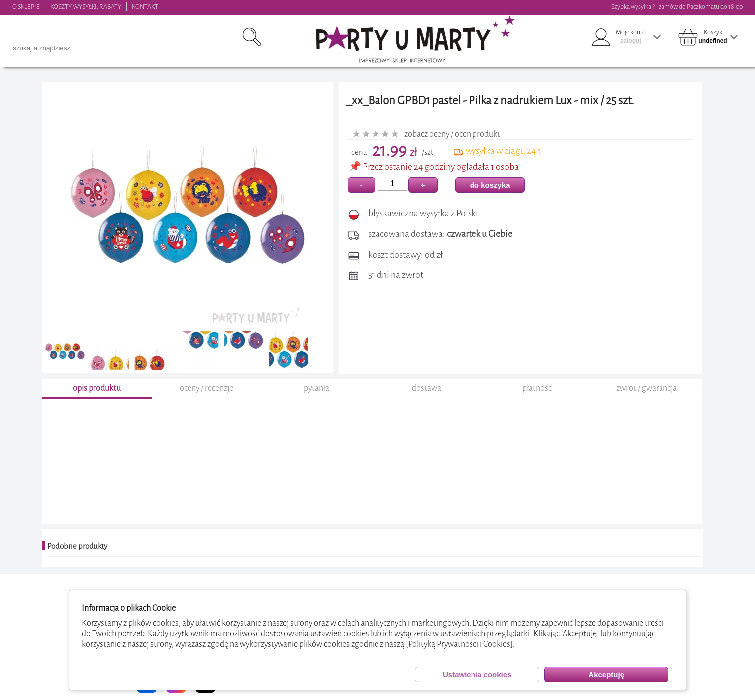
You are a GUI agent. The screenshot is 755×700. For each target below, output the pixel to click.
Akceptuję (606, 674)
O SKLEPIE (26, 7)
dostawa (426, 388)
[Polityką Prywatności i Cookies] (459, 644)
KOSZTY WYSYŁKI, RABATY (86, 7)
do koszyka (490, 185)
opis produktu (97, 388)
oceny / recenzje (206, 388)
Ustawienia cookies (477, 674)
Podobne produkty (77, 546)
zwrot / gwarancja (647, 388)
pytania (317, 388)
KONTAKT (145, 7)
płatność (537, 388)
